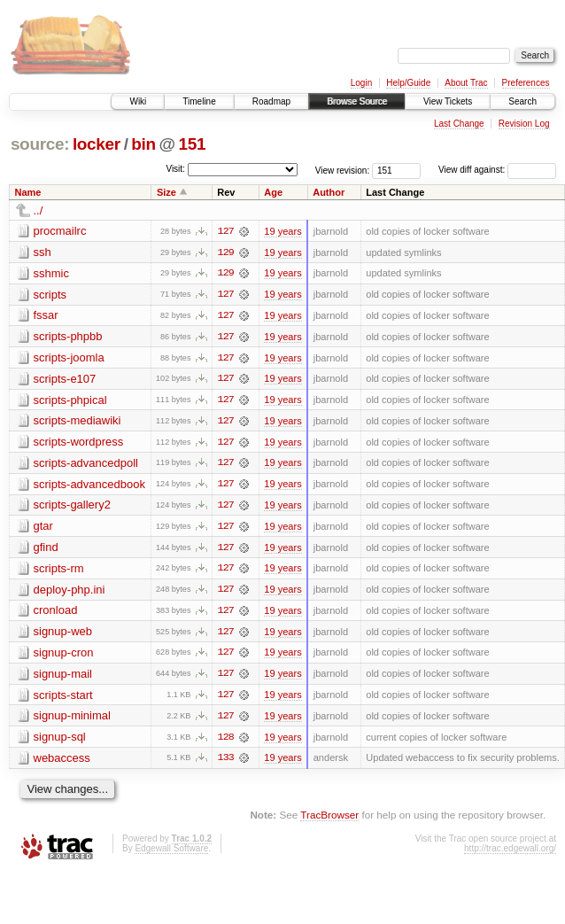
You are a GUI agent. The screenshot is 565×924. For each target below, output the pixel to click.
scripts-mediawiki (77, 422)
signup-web (63, 635)
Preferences (526, 83)
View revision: (343, 170)
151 (193, 144)
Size (166, 192)
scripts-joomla (69, 358)
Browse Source (357, 101)
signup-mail (63, 677)
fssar (46, 316)
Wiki (138, 101)
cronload (56, 613)
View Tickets (448, 101)
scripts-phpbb (68, 337)
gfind (46, 550)
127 (226, 231)
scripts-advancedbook (89, 486)
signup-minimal (72, 720)
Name (28, 192)
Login (361, 83)
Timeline (199, 101)
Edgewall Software (171, 853)
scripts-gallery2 (72, 507)
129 (226, 252)
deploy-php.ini (70, 592)
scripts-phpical (70, 401)
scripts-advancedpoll (86, 465)
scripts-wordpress (79, 443)
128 (226, 742)
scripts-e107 (65, 380)
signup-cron (64, 656)
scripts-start (63, 699)
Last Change (459, 124)
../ (39, 210)
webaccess (62, 762)
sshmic (51, 273)
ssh (43, 252)
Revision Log (524, 124)
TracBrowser (329, 820)
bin (143, 144)
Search (522, 101)
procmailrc (60, 231)
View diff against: (497, 170)
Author (329, 192)
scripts (50, 295)
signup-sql (60, 741)
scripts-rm (59, 571)
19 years (282, 231)
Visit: (175, 169)
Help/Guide (408, 83)
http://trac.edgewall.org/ (510, 853)
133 (226, 763)
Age (273, 192)
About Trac (466, 83)
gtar (43, 528)
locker (97, 144)
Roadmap (271, 101)
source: (40, 144)
